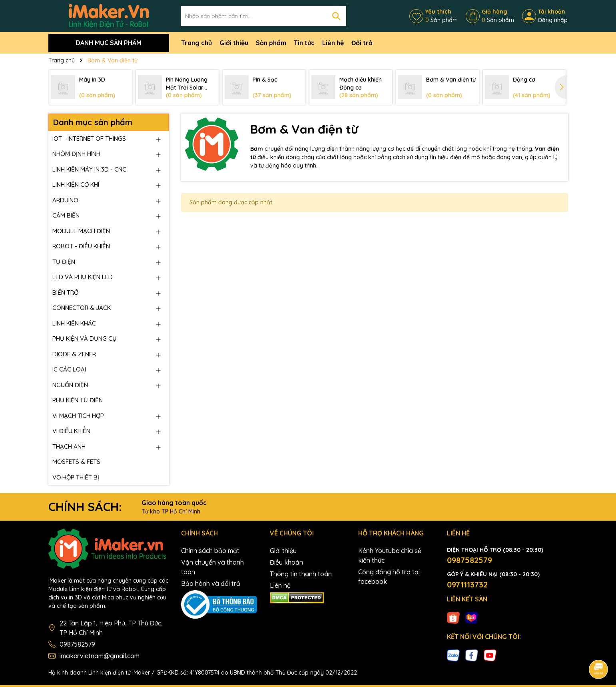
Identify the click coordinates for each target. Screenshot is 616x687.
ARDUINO (65, 200)
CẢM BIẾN (66, 215)
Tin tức (304, 43)
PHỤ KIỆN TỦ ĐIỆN (78, 400)
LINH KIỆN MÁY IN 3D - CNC (89, 169)
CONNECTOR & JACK (82, 308)
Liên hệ (333, 43)
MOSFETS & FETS (76, 462)
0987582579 (77, 644)
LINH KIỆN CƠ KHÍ (76, 185)
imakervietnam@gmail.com (100, 656)
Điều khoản (286, 562)
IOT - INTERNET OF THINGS (89, 139)
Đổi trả (362, 43)
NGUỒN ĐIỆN (70, 385)
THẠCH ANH (69, 446)
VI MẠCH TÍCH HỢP (78, 416)
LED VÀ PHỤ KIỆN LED (83, 277)
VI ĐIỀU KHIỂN (71, 431)
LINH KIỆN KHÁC (74, 323)
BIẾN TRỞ (65, 293)
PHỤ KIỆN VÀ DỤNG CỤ (85, 339)
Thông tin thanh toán (301, 574)
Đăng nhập (553, 20)
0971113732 (467, 584)
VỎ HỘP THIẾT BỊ (76, 477)
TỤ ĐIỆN (64, 262)
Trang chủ (196, 43)
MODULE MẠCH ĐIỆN (81, 231)
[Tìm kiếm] (336, 16)
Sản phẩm (271, 43)
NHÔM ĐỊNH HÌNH (76, 154)
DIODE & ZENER (74, 354)
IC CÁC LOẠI (69, 369)
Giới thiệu (234, 43)
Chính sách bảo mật (210, 551)
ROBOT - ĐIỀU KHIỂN (81, 246)
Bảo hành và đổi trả (211, 583)
